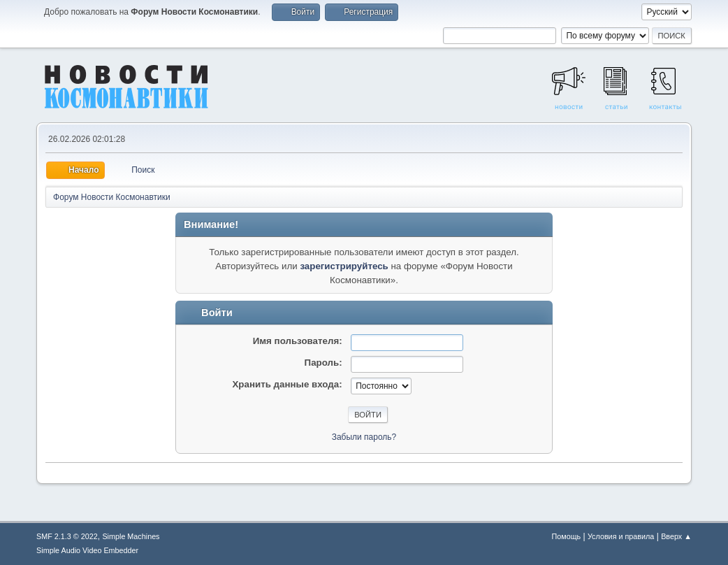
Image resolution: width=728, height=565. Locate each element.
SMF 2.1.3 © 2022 (67, 536)
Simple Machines (131, 536)
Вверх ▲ (676, 536)
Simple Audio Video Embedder (87, 550)
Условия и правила (621, 536)
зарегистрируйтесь (344, 266)
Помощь (567, 536)
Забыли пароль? (364, 437)
